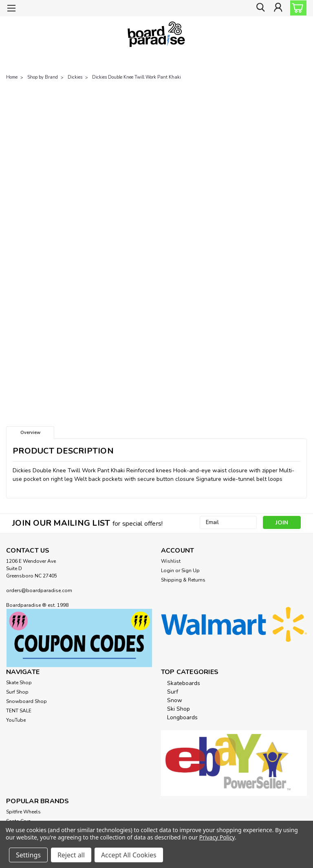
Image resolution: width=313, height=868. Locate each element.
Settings (28, 855)
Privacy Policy (217, 837)
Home (12, 77)
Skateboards (184, 683)
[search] (260, 8)
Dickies (75, 77)
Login (168, 571)
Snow (175, 700)
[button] (79, 638)
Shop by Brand (43, 77)
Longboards (182, 717)
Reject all (71, 855)
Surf (173, 692)
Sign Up (191, 571)
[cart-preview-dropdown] (296, 8)
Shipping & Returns (183, 580)
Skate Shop (19, 683)
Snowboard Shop (26, 701)
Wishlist (171, 561)
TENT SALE (19, 711)
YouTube (16, 720)
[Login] (278, 8)
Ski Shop (179, 709)
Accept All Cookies (129, 855)
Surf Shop (17, 692)
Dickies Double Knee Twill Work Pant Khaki (137, 77)
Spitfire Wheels (23, 812)
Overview (30, 433)
